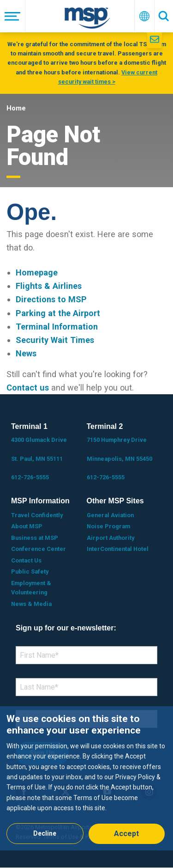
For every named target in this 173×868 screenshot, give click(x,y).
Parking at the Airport (58, 313)
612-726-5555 (30, 477)
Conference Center (39, 549)
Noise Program (108, 526)
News (26, 353)
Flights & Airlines (49, 286)
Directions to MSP (51, 299)
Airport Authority (110, 538)
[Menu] (13, 16)
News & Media (31, 604)
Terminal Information (57, 327)
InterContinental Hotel (118, 549)
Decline (45, 833)
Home (16, 108)
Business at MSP (35, 538)
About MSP (27, 526)
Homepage (37, 272)
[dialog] (86, 778)
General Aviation (110, 515)
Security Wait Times (55, 340)
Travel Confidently (37, 515)
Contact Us (26, 560)
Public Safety (30, 572)
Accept (126, 834)
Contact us (28, 388)
